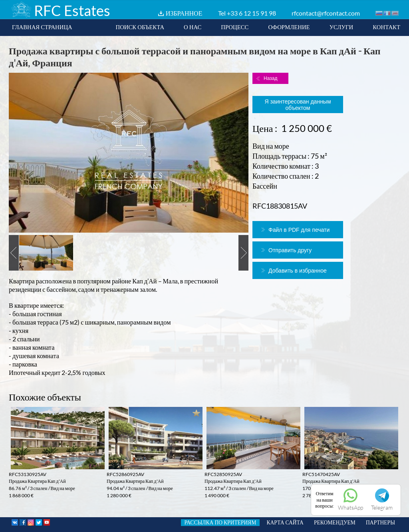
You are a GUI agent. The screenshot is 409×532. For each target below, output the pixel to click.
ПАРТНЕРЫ (380, 522)
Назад (270, 78)
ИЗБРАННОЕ (184, 13)
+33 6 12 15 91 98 (251, 13)
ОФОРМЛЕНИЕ (289, 27)
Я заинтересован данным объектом (298, 105)
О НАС (193, 27)
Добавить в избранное (298, 271)
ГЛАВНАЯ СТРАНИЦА (42, 27)
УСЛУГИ (341, 27)
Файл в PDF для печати (299, 230)
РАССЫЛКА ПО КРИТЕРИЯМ (220, 522)
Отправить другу (290, 250)
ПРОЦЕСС (235, 27)
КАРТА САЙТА (285, 522)
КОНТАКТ (386, 27)
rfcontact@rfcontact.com (326, 13)
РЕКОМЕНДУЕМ (335, 522)
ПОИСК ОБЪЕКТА (140, 27)
